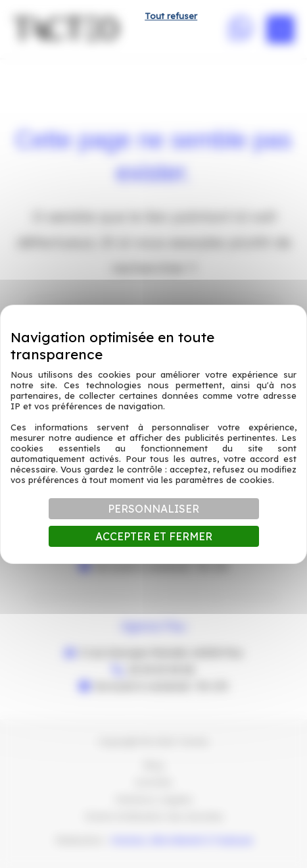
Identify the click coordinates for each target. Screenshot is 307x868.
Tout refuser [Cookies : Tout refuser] (171, 16)
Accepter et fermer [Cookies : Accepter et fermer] (154, 536)
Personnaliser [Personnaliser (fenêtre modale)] (153, 509)
